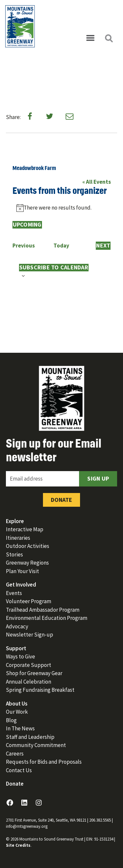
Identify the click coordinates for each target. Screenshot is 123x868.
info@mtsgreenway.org (27, 826)
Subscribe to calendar (54, 267)
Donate (61, 500)
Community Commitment (36, 745)
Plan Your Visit (22, 571)
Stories (14, 554)
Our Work (17, 712)
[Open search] (109, 38)
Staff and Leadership (30, 737)
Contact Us (19, 770)
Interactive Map (25, 529)
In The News (20, 728)
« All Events (97, 182)
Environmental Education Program (47, 618)
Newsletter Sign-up (30, 635)
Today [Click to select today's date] (61, 246)
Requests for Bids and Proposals (44, 762)
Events (14, 593)
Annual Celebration (29, 682)
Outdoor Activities (28, 546)
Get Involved (21, 585)
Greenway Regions (27, 563)
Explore (15, 521)
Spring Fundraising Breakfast (40, 690)
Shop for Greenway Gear (34, 673)
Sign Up (98, 478)
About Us (17, 704)
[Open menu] (90, 38)
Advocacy (17, 626)
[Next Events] (103, 246)
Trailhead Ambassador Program (43, 610)
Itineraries (18, 538)
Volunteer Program (29, 601)
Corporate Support (29, 665)
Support (16, 648)
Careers (15, 754)
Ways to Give (20, 656)
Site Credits (18, 845)
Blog (11, 720)
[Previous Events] (24, 246)
